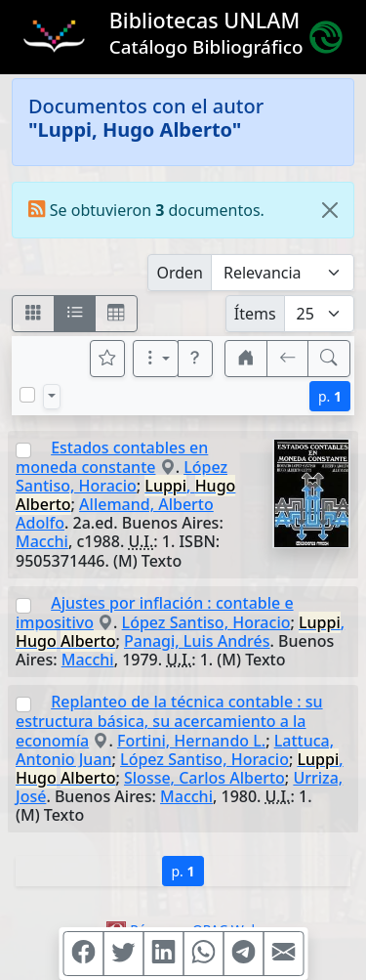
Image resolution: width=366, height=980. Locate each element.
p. (330, 396)
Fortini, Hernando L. (191, 741)
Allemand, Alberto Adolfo (115, 513)
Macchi (42, 541)
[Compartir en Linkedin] (163, 954)
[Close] (330, 210)
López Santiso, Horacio (122, 476)
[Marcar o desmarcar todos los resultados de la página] (27, 395)
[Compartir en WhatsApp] (203, 954)
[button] (195, 359)
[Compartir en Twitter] (123, 954)
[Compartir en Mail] (283, 954)
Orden (180, 273)
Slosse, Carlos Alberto (204, 778)
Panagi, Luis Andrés (197, 641)
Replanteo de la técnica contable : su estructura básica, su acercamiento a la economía (169, 721)
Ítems (255, 314)
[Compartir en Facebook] (83, 954)
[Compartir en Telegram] (243, 954)
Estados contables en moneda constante (112, 457)
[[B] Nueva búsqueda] (329, 359)
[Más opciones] (156, 359)
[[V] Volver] (288, 359)
